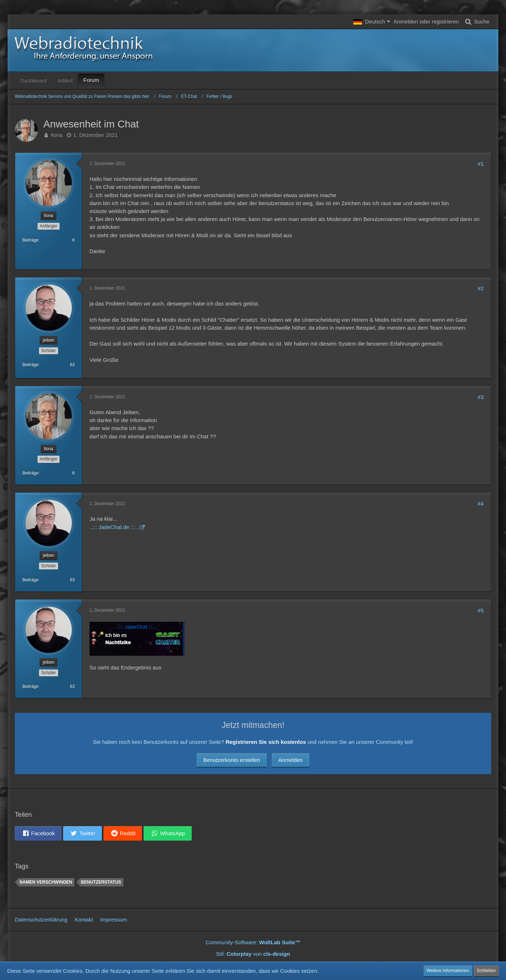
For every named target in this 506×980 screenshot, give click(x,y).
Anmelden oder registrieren (426, 21)
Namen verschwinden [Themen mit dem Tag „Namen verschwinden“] (46, 882)
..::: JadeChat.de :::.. (114, 527)
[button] (372, 22)
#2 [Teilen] (481, 288)
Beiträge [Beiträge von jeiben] (30, 365)
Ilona (56, 135)
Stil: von (253, 954)
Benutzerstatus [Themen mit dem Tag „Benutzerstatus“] (101, 882)
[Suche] (476, 22)
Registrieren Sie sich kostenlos (266, 742)
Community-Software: (253, 942)
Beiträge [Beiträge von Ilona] (30, 240)
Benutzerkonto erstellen (232, 760)
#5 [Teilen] (481, 610)
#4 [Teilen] (481, 504)
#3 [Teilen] (481, 397)
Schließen (486, 971)
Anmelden (291, 760)
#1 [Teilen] (481, 164)
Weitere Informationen (448, 971)
